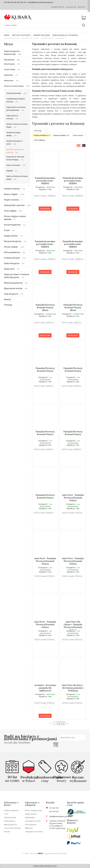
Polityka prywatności (12, 810)
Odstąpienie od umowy (34, 832)
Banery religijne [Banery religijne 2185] (11, 194)
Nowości (7, 299)
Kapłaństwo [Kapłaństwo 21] (9, 75)
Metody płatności (11, 825)
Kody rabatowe (31, 825)
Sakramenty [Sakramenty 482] (9, 60)
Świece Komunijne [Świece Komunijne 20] (13, 165)
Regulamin (29, 828)
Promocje (8, 305)
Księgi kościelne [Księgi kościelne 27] (11, 236)
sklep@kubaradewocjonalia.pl (60, 816)
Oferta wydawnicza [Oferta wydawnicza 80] (12, 252)
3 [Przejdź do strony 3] (63, 723)
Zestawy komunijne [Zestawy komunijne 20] (14, 93)
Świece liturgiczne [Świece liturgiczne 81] (12, 263)
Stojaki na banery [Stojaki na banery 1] (11, 200)
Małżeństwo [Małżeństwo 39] (9, 80)
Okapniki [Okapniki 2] (10, 171)
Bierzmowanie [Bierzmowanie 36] (9, 64)
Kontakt (82, 7)
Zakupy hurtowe (10, 817)
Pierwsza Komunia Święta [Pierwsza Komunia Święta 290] (14, 86)
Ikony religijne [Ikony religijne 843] (10, 211)
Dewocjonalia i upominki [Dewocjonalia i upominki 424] (14, 205)
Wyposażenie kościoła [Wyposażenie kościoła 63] (13, 288)
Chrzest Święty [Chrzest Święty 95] (10, 69)
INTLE (40, 853)
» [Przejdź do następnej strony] (67, 723)
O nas (6, 814)
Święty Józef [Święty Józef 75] (9, 269)
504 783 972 (54, 811)
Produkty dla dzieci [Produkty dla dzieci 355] (12, 258)
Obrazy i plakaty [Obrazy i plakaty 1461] (11, 247)
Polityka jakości (10, 821)
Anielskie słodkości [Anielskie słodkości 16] (12, 189)
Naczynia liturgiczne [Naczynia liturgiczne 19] (13, 241)
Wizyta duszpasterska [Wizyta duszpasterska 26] (13, 283)
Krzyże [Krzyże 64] (7, 230)
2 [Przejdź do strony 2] (59, 723)
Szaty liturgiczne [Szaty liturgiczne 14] (11, 294)
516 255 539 (54, 808)
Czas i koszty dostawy (12, 828)
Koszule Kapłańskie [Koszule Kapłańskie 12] (12, 225)
